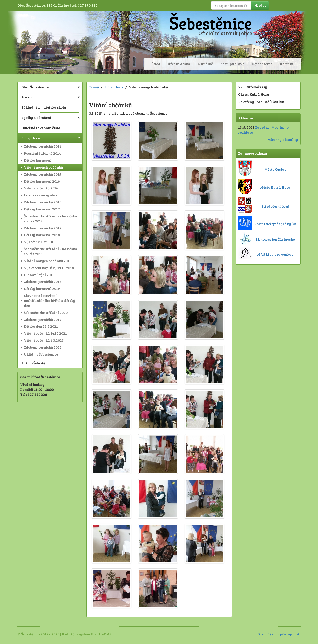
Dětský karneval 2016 (42, 181)
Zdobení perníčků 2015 (42, 174)
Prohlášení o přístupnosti (279, 634)
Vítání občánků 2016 (41, 188)
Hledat (260, 5)
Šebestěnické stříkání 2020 (46, 312)
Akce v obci (51, 97)
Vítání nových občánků (43, 167)
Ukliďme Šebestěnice (41, 354)
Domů (94, 87)
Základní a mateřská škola (44, 107)
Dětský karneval (38, 160)
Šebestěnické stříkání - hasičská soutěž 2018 (50, 251)
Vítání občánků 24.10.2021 (45, 333)
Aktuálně (205, 64)
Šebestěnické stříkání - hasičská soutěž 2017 (50, 218)
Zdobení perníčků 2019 (43, 319)
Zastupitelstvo (232, 64)
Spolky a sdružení (51, 117)
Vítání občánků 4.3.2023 (44, 340)
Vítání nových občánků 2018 (48, 261)
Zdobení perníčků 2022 (43, 347)
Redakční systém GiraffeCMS (87, 634)
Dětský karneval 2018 (42, 235)
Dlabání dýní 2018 (39, 275)
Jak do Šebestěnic (36, 363)
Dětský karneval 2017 (42, 209)
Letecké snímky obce (41, 195)
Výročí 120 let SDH (39, 242)
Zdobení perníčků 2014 (43, 146)
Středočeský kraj (275, 206)
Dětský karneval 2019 (42, 289)
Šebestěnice (211, 23)
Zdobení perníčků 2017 (43, 228)
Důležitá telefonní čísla (41, 128)
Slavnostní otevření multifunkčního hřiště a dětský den (49, 300)
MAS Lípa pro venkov (275, 254)
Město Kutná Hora (275, 187)
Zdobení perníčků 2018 (43, 282)
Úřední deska (179, 64)
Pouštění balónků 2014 (42, 153)
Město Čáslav (275, 169)
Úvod (156, 64)
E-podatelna (262, 64)
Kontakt (287, 64)
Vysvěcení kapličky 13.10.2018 (49, 268)
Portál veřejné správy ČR (275, 224)
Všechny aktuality (283, 140)
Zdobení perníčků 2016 (43, 202)
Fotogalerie (51, 138)
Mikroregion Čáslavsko (275, 239)
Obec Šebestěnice (51, 87)
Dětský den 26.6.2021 (41, 326)
